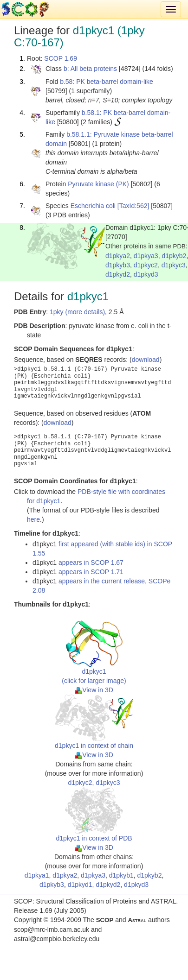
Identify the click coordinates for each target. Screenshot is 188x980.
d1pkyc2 (146, 265)
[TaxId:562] (133, 206)
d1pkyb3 (118, 265)
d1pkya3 (146, 256)
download (146, 360)
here (33, 519)
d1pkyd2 (118, 274)
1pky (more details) (77, 312)
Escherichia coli (93, 206)
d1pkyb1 (121, 875)
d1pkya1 (37, 875)
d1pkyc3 (174, 265)
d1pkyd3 (146, 274)
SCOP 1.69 (61, 58)
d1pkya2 (118, 256)
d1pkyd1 (80, 885)
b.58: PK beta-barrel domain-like (107, 82)
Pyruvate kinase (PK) (98, 184)
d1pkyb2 (174, 256)
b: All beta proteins (90, 69)
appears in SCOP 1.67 (91, 563)
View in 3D (94, 690)
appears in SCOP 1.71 (91, 572)
